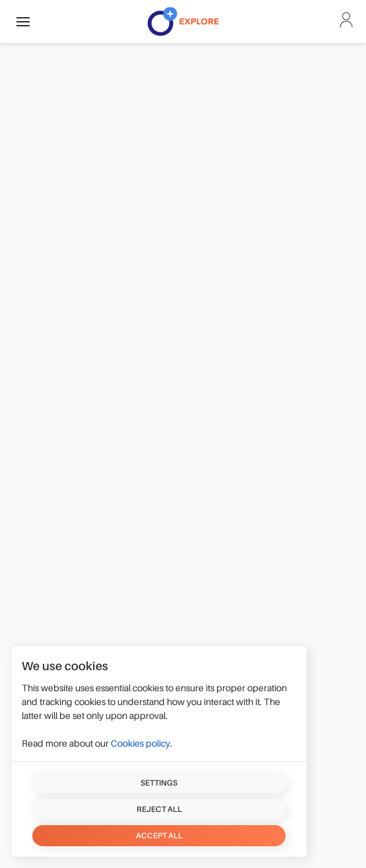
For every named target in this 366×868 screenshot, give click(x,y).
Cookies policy (140, 743)
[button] (23, 21)
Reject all (159, 809)
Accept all (159, 836)
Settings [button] (159, 783)
